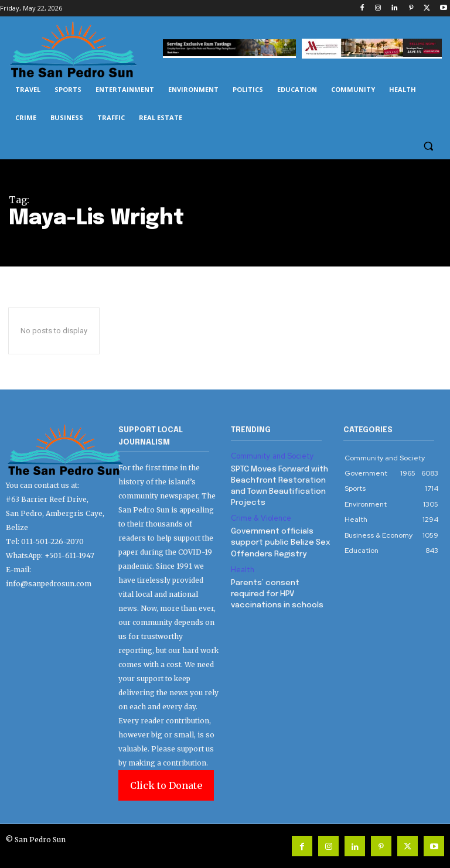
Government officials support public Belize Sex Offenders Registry (279, 539)
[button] (428, 146)
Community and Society (271, 456)
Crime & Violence (260, 516)
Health (242, 565)
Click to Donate (166, 785)
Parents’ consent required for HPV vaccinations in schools (281, 588)
